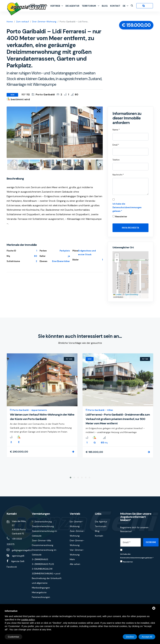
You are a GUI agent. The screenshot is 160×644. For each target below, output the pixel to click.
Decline (130, 637)
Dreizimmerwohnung (43, 545)
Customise (13, 637)
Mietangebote (39, 592)
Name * (116, 130)
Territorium (90, 6)
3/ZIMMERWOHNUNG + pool (46, 574)
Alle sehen (75, 564)
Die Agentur (72, 6)
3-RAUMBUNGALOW (42, 569)
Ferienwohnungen (41, 597)
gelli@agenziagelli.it (22, 550)
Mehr (72, 559)
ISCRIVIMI (151, 542)
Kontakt (115, 6)
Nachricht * (118, 175)
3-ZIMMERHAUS (40, 559)
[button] (131, 272)
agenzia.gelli (18, 556)
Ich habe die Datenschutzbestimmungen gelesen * (127, 208)
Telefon (116, 160)
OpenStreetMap (132, 295)
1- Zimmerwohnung (42, 522)
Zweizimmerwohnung (43, 526)
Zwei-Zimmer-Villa (41, 540)
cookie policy (28, 620)
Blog (105, 6)
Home (10, 22)
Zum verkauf (22, 22)
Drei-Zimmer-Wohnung (44, 22)
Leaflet (117, 295)
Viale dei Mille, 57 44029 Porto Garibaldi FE (19, 527)
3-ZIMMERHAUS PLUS (43, 564)
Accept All (147, 637)
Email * (116, 145)
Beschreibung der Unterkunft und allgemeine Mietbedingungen (47, 583)
